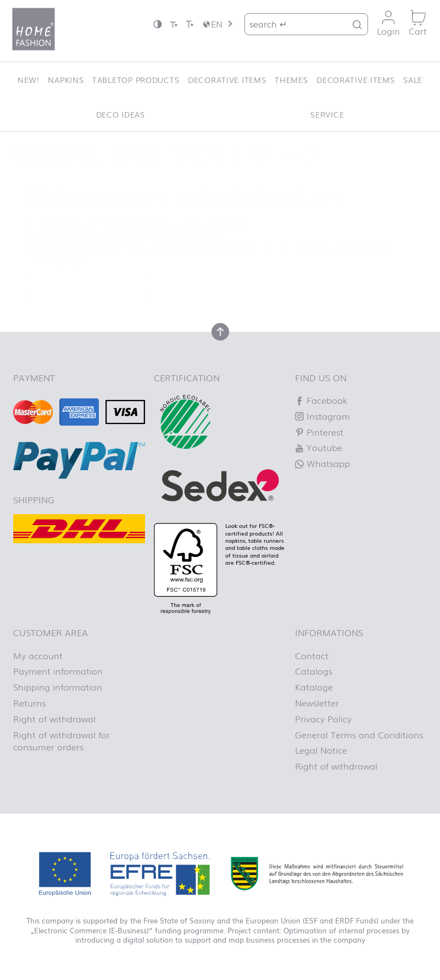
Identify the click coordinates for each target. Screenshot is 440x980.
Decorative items (227, 79)
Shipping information (58, 687)
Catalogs (314, 671)
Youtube (319, 447)
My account (38, 655)
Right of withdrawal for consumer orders (62, 740)
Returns (29, 703)
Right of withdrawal (54, 719)
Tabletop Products (136, 79)
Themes (291, 79)
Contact (312, 655)
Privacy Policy (323, 719)
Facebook (321, 400)
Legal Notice (321, 750)
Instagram (322, 416)
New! (29, 79)
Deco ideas (121, 114)
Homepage (59, 259)
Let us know (193, 235)
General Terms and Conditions (359, 734)
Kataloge (314, 687)
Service (327, 114)
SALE (413, 79)
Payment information (58, 671)
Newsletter (317, 703)
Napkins (66, 79)
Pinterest (319, 432)
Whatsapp (322, 463)
